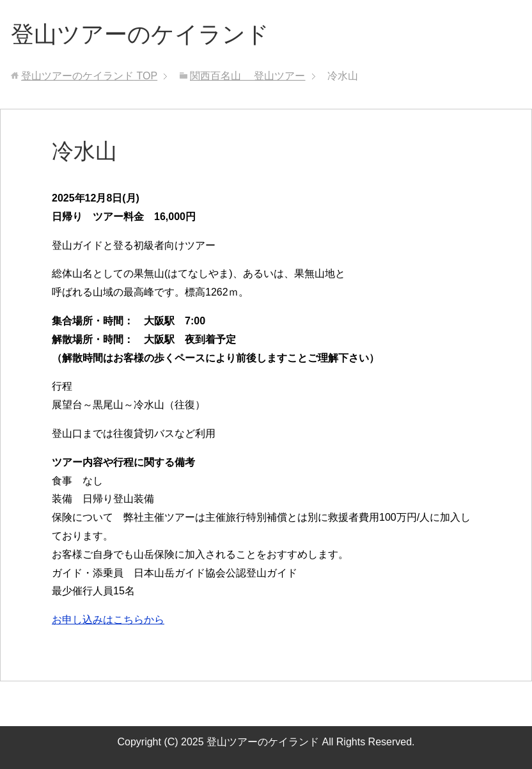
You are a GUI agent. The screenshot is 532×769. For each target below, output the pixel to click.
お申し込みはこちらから (108, 620)
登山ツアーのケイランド (140, 34)
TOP (89, 76)
